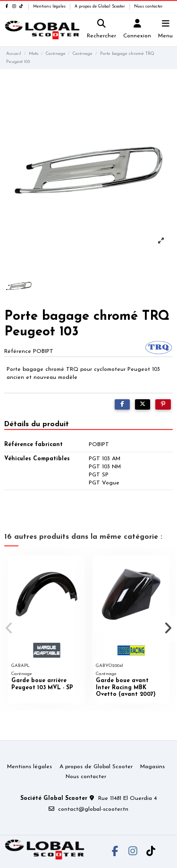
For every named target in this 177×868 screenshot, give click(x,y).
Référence (18, 351)
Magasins (152, 767)
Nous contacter (148, 7)
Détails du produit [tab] (37, 424)
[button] (9, 628)
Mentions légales (50, 7)
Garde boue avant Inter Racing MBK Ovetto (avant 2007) (126, 688)
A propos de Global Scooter (101, 7)
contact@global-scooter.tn (93, 809)
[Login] (137, 30)
